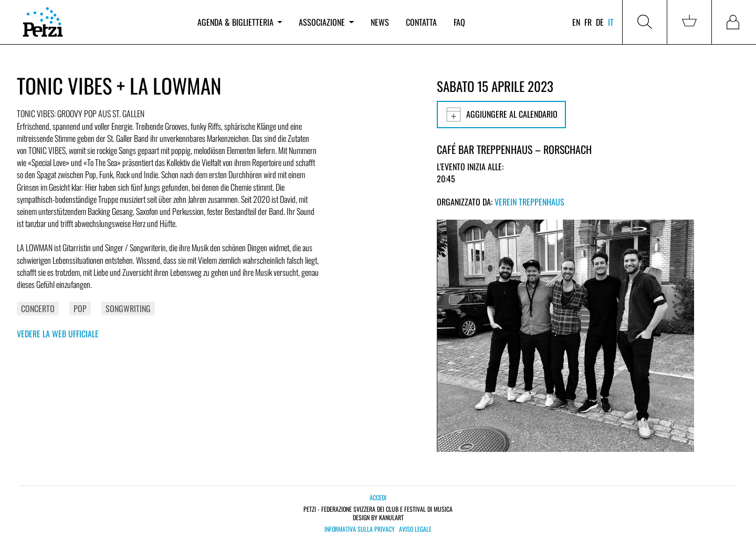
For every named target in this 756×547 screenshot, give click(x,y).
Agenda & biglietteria (240, 22)
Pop (80, 308)
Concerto (38, 308)
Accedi (378, 497)
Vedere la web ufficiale (58, 334)
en (576, 22)
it (611, 22)
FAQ (459, 22)
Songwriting (128, 308)
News (380, 22)
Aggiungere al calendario (501, 115)
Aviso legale (415, 529)
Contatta (421, 22)
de (600, 22)
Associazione (326, 22)
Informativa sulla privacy (360, 529)
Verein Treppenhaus (529, 202)
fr (588, 22)
